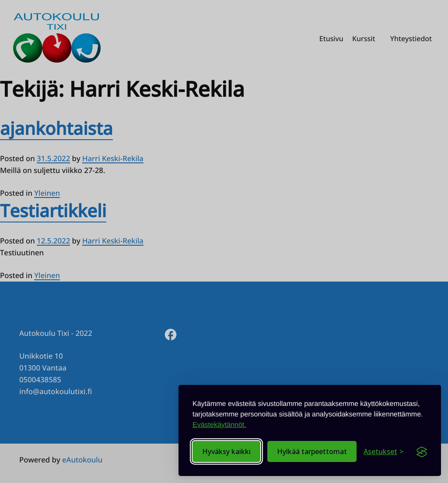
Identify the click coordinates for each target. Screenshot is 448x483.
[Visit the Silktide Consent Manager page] (422, 451)
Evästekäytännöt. (219, 425)
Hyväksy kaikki (226, 451)
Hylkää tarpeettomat (312, 451)
